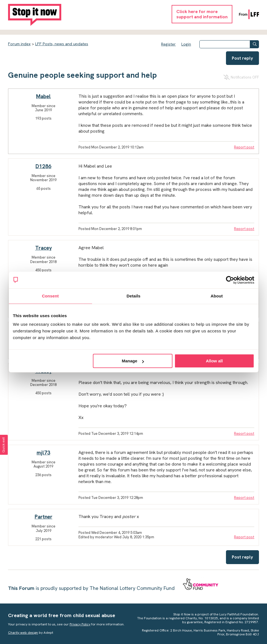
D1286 (43, 166)
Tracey (44, 248)
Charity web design (23, 633)
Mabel (43, 96)
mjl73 (43, 453)
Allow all (214, 361)
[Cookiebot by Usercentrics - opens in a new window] (230, 280)
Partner (44, 517)
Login (186, 44)
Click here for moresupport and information (202, 14)
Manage (133, 361)
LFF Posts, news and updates (62, 44)
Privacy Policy (80, 624)
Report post (244, 147)
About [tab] (217, 296)
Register (168, 44)
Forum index (19, 44)
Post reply (242, 58)
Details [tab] (134, 296)
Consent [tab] (50, 296)
